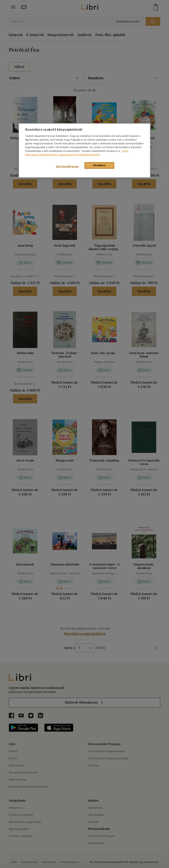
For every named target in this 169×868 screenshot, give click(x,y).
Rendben (99, 165)
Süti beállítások (67, 166)
